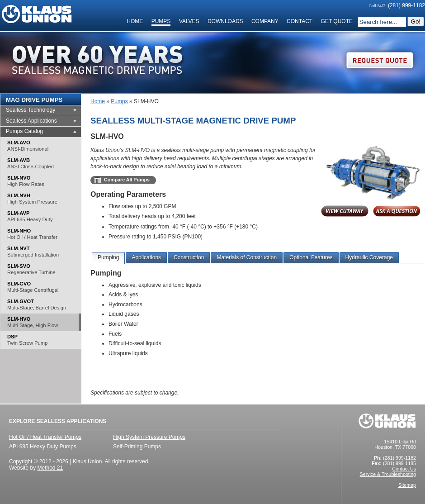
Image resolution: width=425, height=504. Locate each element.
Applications (146, 257)
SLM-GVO (33, 287)
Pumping (108, 257)
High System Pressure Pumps (149, 437)
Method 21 (50, 468)
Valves (189, 21)
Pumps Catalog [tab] (24, 131)
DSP (27, 340)
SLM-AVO (28, 146)
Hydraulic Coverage (369, 257)
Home (135, 21)
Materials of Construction (247, 257)
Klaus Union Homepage (37, 14)
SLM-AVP (30, 216)
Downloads (225, 21)
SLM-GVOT (37, 305)
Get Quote (337, 21)
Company (265, 21)
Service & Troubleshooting (388, 474)
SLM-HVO (33, 322)
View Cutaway (345, 212)
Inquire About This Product (397, 212)
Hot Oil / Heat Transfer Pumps (45, 437)
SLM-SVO (31, 269)
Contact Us (404, 469)
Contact (300, 21)
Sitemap (407, 485)
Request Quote (380, 61)
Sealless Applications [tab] (31, 121)
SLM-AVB (31, 164)
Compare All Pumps (127, 180)
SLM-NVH (32, 199)
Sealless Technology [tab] (31, 110)
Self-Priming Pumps (137, 447)
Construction (189, 257)
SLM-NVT (33, 252)
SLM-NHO (32, 234)
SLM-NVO (26, 181)
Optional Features (311, 257)
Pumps (161, 21)
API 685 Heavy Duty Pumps (43, 447)
